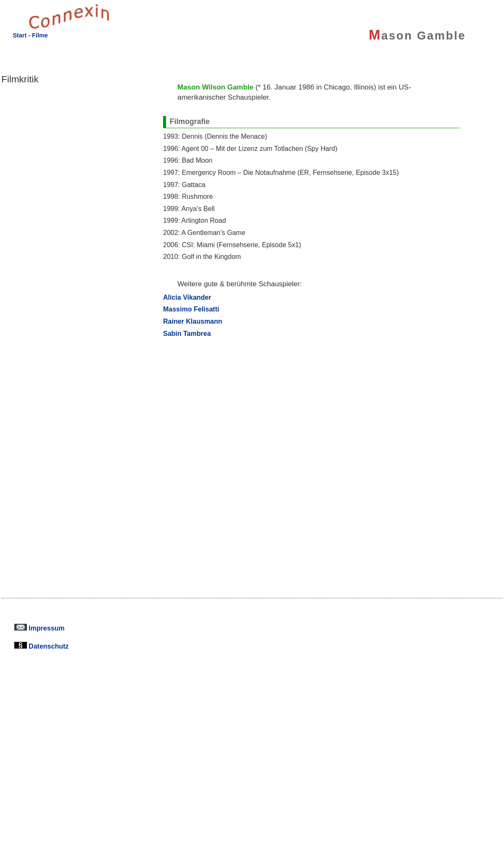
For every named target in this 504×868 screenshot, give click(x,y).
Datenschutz (42, 646)
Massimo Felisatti (191, 309)
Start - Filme (30, 35)
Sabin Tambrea (187, 333)
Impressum (40, 628)
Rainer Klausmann (193, 321)
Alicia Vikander (187, 297)
